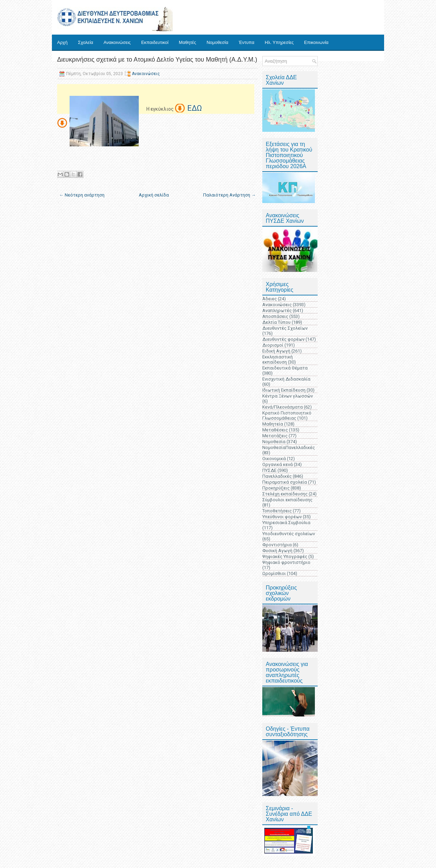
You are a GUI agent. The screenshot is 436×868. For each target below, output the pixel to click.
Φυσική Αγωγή (277, 551)
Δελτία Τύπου (276, 322)
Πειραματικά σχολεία (285, 482)
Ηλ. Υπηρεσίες (279, 42)
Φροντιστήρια (277, 545)
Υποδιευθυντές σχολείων (289, 534)
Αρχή (62, 42)
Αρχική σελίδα (154, 195)
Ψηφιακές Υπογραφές (285, 556)
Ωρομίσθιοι (274, 573)
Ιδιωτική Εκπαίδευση (284, 390)
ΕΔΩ (194, 108)
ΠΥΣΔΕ (269, 470)
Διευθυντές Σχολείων (285, 328)
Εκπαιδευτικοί (155, 42)
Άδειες (270, 299)
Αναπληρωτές (277, 310)
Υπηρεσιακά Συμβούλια (286, 523)
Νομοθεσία (217, 42)
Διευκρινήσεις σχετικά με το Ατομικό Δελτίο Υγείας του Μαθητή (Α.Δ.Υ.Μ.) (157, 60)
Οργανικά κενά (278, 464)
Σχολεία (85, 42)
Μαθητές (188, 42)
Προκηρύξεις (276, 488)
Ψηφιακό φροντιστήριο (286, 562)
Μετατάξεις (275, 436)
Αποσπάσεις (275, 316)
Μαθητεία (273, 424)
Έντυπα (247, 42)
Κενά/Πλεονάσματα (283, 407)
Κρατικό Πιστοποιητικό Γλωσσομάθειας (287, 415)
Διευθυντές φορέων (283, 339)
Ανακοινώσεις (117, 42)
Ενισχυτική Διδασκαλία (286, 379)
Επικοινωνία (316, 42)
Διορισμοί (273, 345)
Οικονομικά (274, 459)
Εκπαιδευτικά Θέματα (285, 368)
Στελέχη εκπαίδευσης (285, 494)
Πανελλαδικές (277, 476)
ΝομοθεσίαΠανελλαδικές (289, 447)
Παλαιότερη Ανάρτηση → (229, 195)
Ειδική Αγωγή (276, 351)
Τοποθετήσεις (277, 511)
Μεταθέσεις (275, 430)
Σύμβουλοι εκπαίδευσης (287, 500)
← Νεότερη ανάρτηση (82, 195)
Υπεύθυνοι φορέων (282, 517)
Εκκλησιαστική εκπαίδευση (278, 359)
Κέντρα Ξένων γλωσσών (288, 396)
